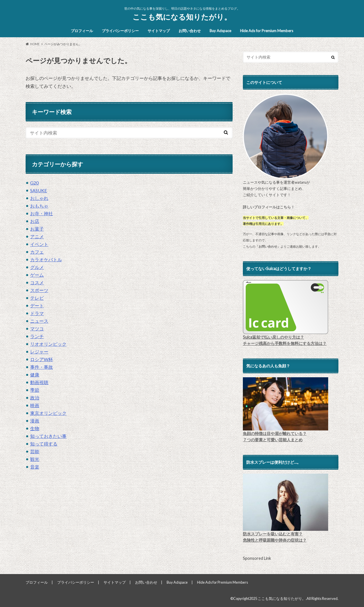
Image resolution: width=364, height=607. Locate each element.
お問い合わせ (190, 31)
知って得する (44, 444)
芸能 (35, 451)
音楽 (35, 467)
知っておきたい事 (48, 436)
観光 (35, 459)
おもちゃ (39, 206)
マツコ (37, 329)
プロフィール (82, 31)
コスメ (37, 282)
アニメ (37, 236)
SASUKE (39, 190)
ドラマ (37, 313)
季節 (35, 390)
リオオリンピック (48, 344)
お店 (35, 221)
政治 (35, 398)
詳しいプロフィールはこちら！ (269, 207)
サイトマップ (159, 31)
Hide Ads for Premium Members (267, 31)
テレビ (37, 298)
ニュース (39, 321)
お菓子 (37, 229)
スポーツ (39, 290)
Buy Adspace (220, 31)
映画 (35, 405)
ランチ (37, 336)
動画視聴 (39, 382)
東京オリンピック (48, 413)
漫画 (35, 421)
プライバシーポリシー (120, 31)
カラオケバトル (46, 259)
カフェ (37, 252)
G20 (34, 183)
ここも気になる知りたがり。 (182, 17)
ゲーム (37, 275)
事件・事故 (42, 367)
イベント (39, 244)
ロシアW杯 (42, 359)
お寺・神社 (42, 213)
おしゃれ (39, 198)
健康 (35, 375)
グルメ (37, 267)
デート (37, 305)
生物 (35, 428)
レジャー (39, 352)
